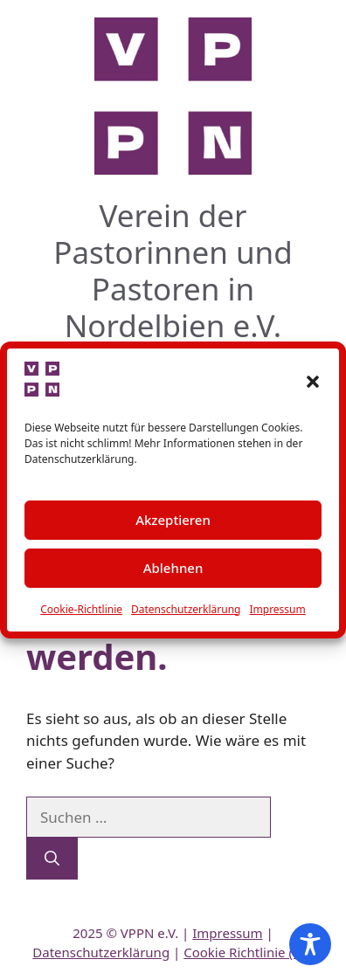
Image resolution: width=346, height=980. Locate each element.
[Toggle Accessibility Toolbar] (310, 944)
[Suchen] (52, 859)
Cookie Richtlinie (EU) (249, 952)
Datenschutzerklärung (186, 609)
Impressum (277, 609)
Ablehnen (173, 568)
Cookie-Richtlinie (81, 609)
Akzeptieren (173, 520)
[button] (313, 382)
